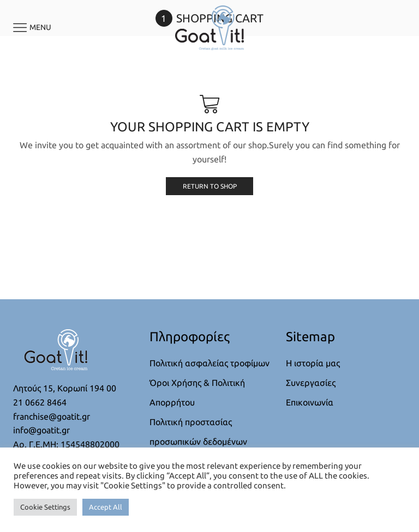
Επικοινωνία (310, 402)
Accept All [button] (106, 507)
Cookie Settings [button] (45, 507)
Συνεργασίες (311, 383)
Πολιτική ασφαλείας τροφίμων (209, 363)
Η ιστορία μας (313, 363)
